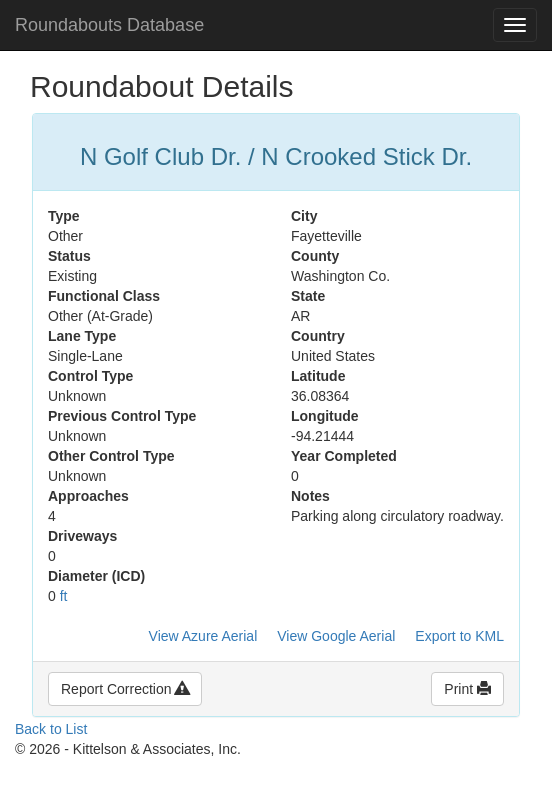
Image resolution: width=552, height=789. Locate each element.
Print (467, 689)
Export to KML (459, 636)
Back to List (51, 729)
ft (64, 596)
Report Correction (125, 689)
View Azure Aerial (203, 636)
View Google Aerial (336, 636)
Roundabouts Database (109, 25)
